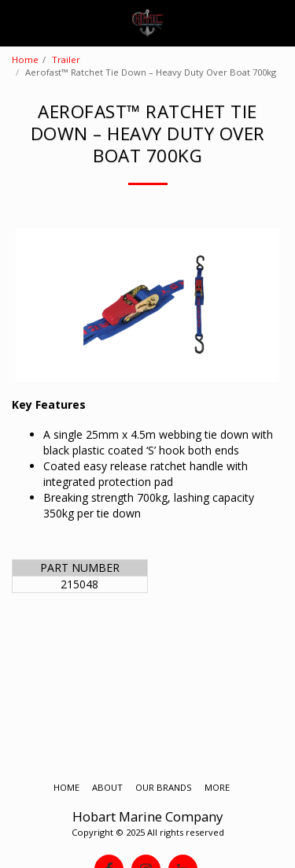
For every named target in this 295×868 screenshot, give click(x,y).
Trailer (66, 59)
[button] (17, 22)
